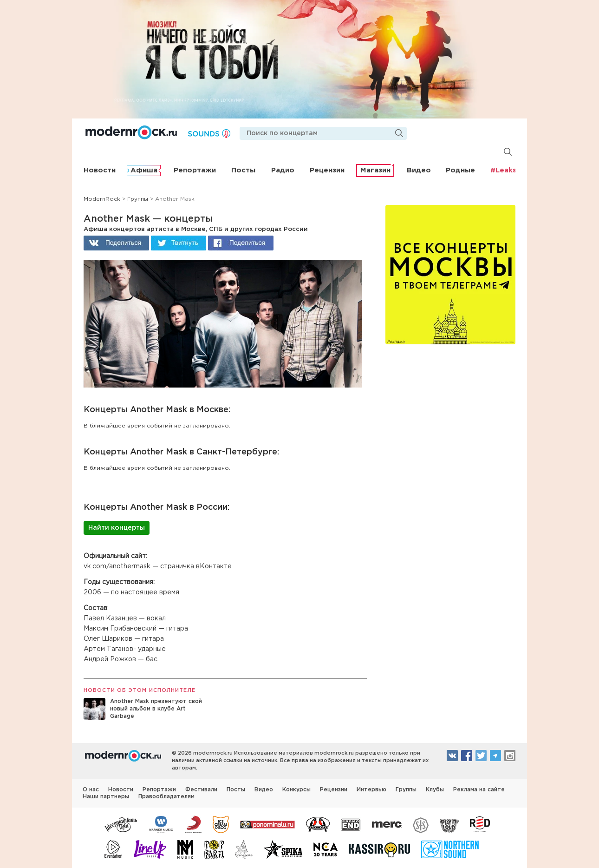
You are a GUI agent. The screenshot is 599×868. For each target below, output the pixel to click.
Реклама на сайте (479, 790)
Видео (419, 170)
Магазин (375, 170)
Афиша (144, 170)
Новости (100, 170)
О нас (91, 790)
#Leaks (503, 170)
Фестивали (201, 790)
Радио (283, 170)
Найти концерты (117, 528)
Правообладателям (166, 797)
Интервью (371, 790)
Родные (460, 170)
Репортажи (195, 170)
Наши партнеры (106, 797)
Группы (406, 790)
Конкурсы (296, 790)
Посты (243, 170)
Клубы (435, 790)
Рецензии (327, 170)
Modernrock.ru (131, 132)
